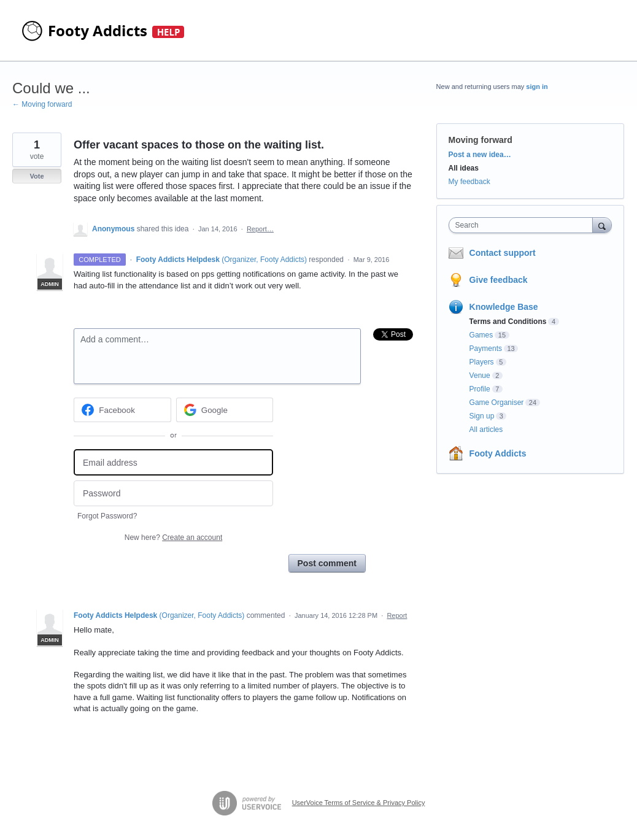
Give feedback (499, 280)
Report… (260, 229)
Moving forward (481, 140)
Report (397, 615)
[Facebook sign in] (122, 410)
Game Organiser (497, 403)
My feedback (469, 182)
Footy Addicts (498, 453)
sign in (537, 87)
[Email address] (173, 462)
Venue (480, 376)
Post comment (327, 563)
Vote (37, 176)
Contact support (503, 253)
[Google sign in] (225, 410)
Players (482, 362)
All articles (486, 430)
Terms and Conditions (508, 322)
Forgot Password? (107, 516)
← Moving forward (42, 104)
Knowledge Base (504, 307)
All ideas (464, 168)
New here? (173, 538)
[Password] (173, 494)
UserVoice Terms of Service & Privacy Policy (359, 803)
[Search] (602, 225)
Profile (480, 389)
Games (481, 335)
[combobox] (524, 225)
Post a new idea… (480, 155)
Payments (486, 349)
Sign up (482, 416)
